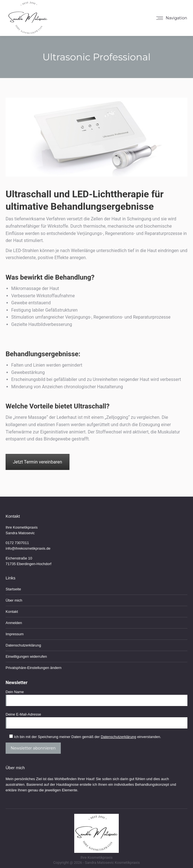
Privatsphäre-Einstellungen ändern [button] (33, 668)
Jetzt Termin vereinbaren (38, 462)
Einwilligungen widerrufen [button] (26, 656)
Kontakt (12, 612)
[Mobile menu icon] (172, 18)
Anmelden (14, 623)
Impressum (15, 634)
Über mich (14, 600)
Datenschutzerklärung (23, 645)
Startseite (13, 589)
